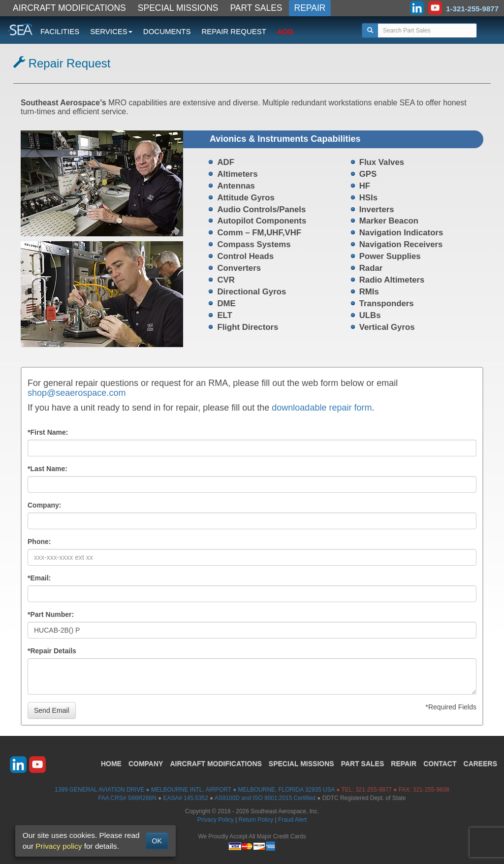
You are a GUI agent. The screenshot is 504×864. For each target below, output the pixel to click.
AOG (285, 31)
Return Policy (256, 820)
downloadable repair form (322, 408)
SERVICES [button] (111, 31)
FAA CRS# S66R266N (127, 798)
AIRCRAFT (216, 764)
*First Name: (48, 432)
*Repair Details (52, 651)
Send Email (52, 710)
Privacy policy (59, 846)
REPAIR (310, 8)
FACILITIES (60, 31)
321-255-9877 (374, 790)
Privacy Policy (216, 820)
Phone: (39, 542)
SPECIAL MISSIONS (178, 8)
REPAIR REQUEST (234, 31)
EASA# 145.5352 (186, 798)
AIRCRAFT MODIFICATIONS (69, 8)
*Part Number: (51, 614)
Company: (44, 505)
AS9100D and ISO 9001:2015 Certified (265, 798)
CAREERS (480, 764)
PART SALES (256, 8)
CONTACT (440, 764)
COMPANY (146, 764)
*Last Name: (47, 469)
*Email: (39, 578)
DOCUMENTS (167, 31)
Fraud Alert (292, 820)
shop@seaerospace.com (77, 393)
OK (157, 841)
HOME (111, 764)
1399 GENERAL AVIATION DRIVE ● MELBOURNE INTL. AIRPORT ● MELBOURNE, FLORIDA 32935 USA (195, 790)
